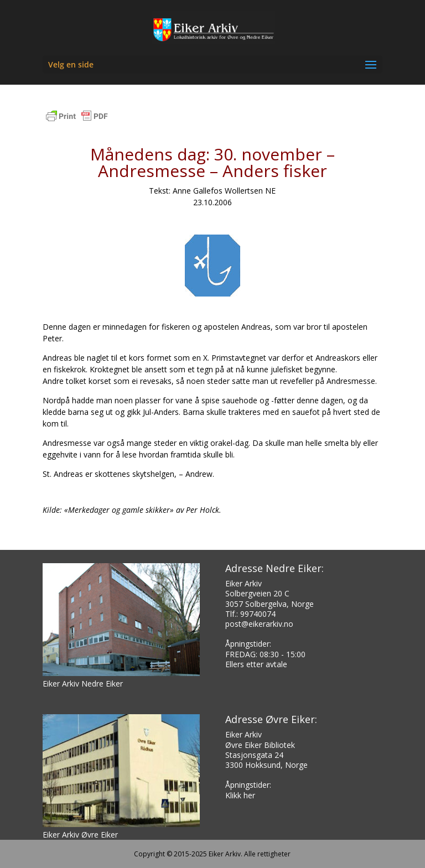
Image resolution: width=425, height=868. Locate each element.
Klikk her (240, 795)
